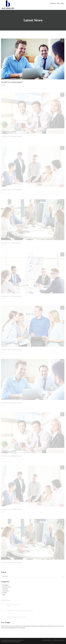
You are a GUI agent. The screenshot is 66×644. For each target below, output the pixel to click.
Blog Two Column (6, 587)
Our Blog (4, 593)
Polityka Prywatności (47, 640)
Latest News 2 (6, 591)
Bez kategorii (5, 585)
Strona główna (53, 3)
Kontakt (62, 3)
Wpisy (4, 595)
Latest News (5, 589)
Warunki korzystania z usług (59, 640)
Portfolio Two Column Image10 (12, 82)
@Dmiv (4, 85)
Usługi (58, 3)
